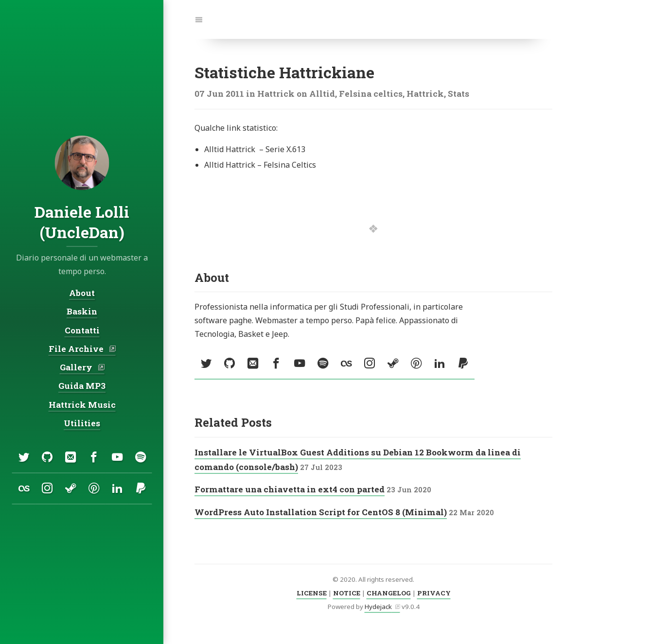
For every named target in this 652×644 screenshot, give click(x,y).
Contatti (82, 330)
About (82, 293)
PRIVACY (434, 593)
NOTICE (347, 593)
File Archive (77, 349)
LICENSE (312, 593)
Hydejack (378, 607)
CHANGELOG (389, 593)
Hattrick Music (82, 405)
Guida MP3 (82, 386)
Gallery (77, 367)
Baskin (82, 311)
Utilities (82, 423)
